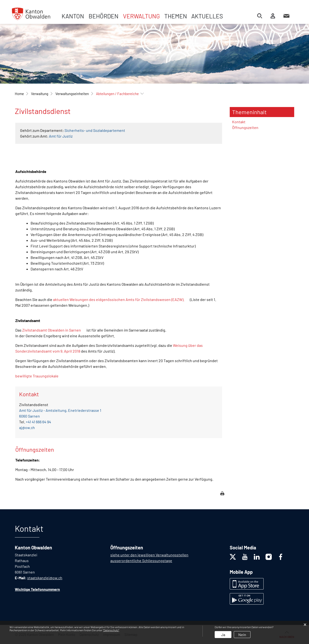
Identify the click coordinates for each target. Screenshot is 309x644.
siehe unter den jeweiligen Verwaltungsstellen (149, 555)
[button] (40, 94)
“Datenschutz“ (111, 630)
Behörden (104, 16)
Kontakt (239, 122)
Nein (242, 635)
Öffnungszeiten (245, 127)
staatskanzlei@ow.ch (45, 578)
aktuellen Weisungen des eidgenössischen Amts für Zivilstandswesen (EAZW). (119, 299)
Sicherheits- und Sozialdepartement (95, 130)
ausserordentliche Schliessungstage (141, 561)
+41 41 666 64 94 (38, 422)
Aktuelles (207, 16)
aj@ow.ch (27, 427)
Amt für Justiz (61, 136)
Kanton (73, 16)
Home (19, 94)
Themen (176, 16)
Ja (223, 635)
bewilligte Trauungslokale (37, 376)
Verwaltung (141, 16)
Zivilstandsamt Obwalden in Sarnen (52, 330)
